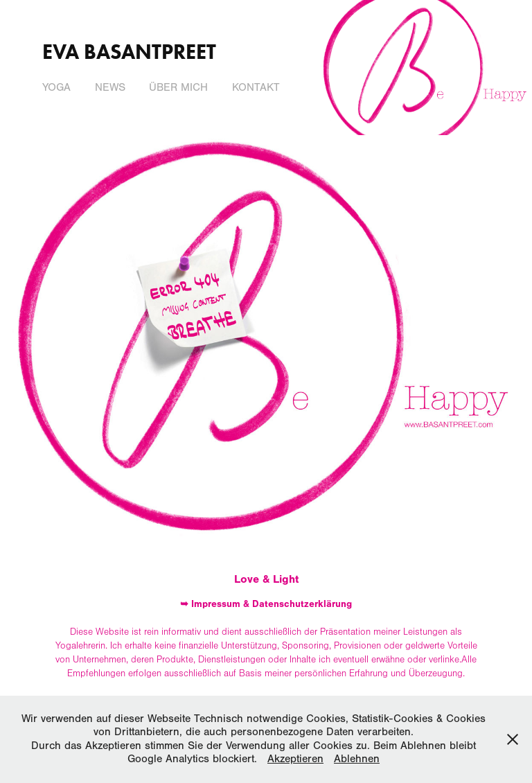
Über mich (178, 87)
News (110, 87)
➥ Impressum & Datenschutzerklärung (266, 604)
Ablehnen (357, 759)
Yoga (56, 87)
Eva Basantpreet (129, 52)
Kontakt (256, 87)
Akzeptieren (295, 759)
